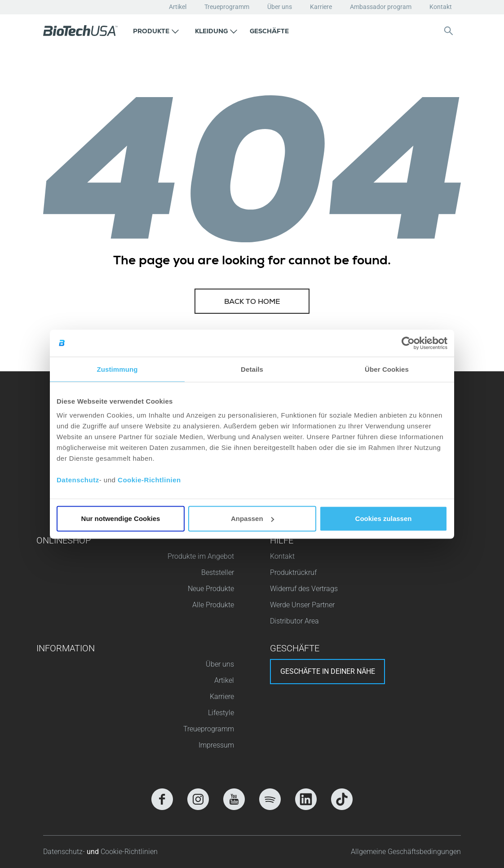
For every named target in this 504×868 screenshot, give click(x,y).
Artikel (178, 7)
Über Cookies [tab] (387, 369)
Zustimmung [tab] (117, 369)
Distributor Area (294, 621)
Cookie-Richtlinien (149, 480)
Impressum (216, 745)
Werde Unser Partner (302, 605)
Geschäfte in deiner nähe (328, 671)
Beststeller (218, 572)
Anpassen (252, 519)
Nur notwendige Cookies (121, 519)
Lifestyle (221, 713)
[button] (156, 31)
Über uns (280, 7)
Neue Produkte (211, 589)
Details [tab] (252, 369)
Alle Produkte (213, 605)
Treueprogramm (227, 7)
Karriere (321, 7)
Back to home (252, 303)
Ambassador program (381, 7)
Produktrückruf (293, 572)
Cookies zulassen (384, 519)
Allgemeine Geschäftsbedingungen (406, 852)
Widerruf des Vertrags (304, 589)
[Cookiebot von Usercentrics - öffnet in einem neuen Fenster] (408, 343)
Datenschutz (78, 480)
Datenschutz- (65, 852)
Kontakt (441, 7)
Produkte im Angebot (201, 556)
